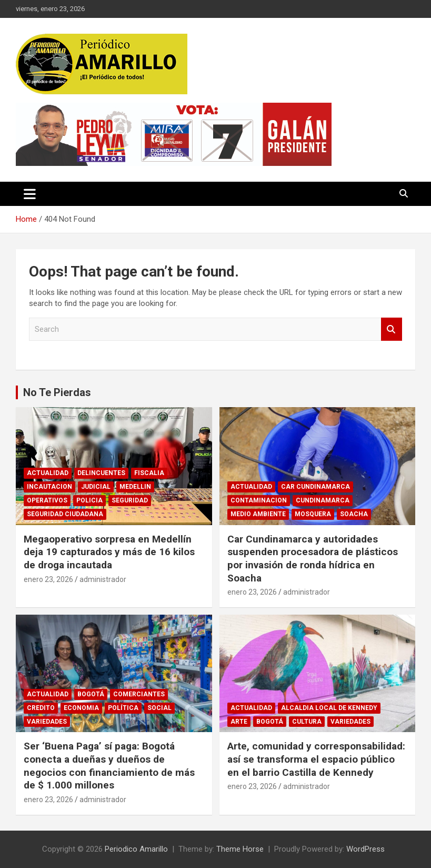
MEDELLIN (135, 487)
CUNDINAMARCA (323, 500)
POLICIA (89, 500)
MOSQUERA (313, 514)
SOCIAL (159, 708)
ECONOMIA (81, 708)
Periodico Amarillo (136, 849)
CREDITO (41, 708)
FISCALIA (149, 473)
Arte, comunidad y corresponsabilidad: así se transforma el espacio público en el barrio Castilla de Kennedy (316, 759)
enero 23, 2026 (48, 579)
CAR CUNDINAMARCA (315, 487)
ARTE (239, 722)
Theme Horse (240, 849)
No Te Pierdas (57, 392)
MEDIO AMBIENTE (258, 514)
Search (392, 329)
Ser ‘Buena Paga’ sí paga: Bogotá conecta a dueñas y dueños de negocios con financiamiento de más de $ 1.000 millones (109, 766)
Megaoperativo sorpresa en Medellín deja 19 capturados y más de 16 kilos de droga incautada (109, 552)
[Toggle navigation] (30, 194)
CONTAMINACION (259, 500)
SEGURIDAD (130, 500)
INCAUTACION (49, 487)
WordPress (365, 849)
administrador (103, 579)
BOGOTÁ (91, 694)
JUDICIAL (96, 487)
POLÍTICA (123, 708)
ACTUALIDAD (48, 473)
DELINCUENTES (101, 473)
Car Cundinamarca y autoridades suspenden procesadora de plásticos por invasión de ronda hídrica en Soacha (313, 559)
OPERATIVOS (47, 500)
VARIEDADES (47, 722)
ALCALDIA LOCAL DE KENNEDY (329, 708)
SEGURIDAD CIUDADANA (65, 514)
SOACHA (354, 514)
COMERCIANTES (139, 694)
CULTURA (307, 722)
